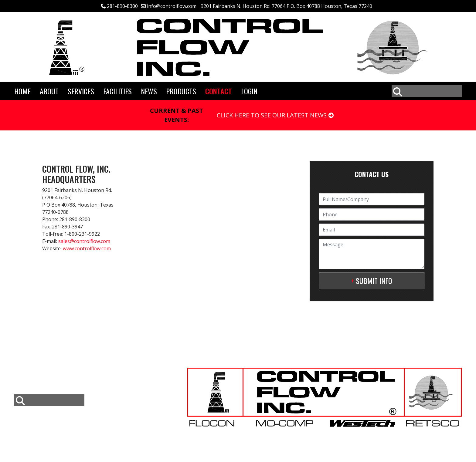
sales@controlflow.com (84, 241)
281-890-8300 (122, 6)
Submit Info (374, 281)
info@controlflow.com (172, 6)
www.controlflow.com (87, 248)
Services (81, 91)
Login (249, 91)
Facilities (117, 91)
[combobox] (427, 91)
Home (22, 91)
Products (181, 91)
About (49, 91)
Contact (219, 91)
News (149, 91)
